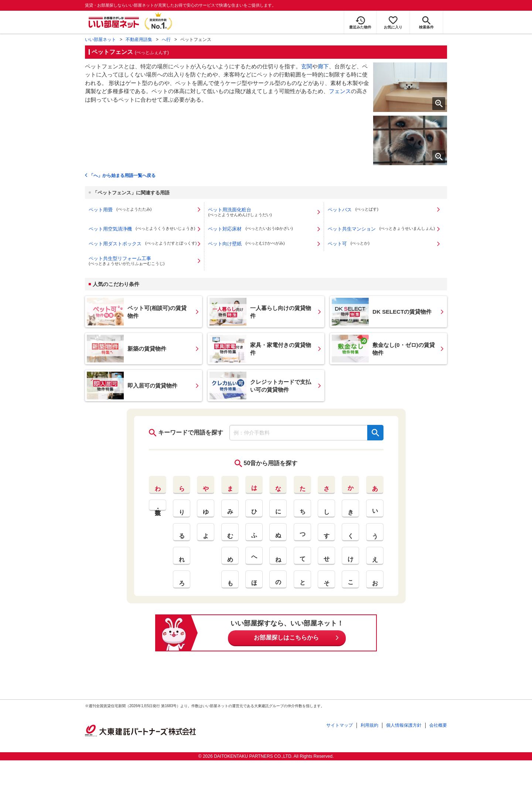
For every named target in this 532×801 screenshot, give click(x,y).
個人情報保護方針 (404, 725)
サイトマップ (340, 725)
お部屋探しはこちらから (286, 638)
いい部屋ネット (100, 40)
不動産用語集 (139, 40)
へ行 (166, 40)
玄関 (307, 66)
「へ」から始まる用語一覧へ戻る (122, 175)
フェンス (340, 91)
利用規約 (369, 725)
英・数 (158, 505)
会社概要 (438, 725)
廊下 (323, 66)
